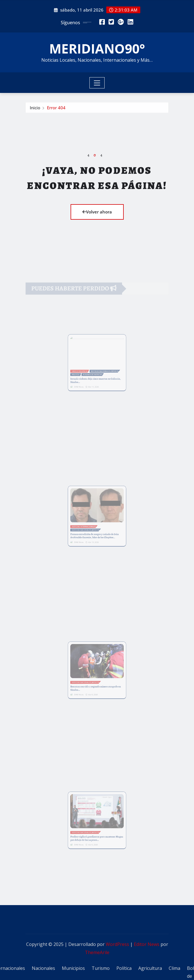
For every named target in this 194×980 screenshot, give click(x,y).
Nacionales (43, 968)
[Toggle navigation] (97, 83)
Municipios (73, 968)
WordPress (117, 944)
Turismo (101, 968)
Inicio (35, 109)
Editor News (147, 944)
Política (124, 968)
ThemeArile (97, 952)
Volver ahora (97, 212)
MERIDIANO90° (97, 48)
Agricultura (150, 968)
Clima (174, 968)
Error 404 (56, 109)
